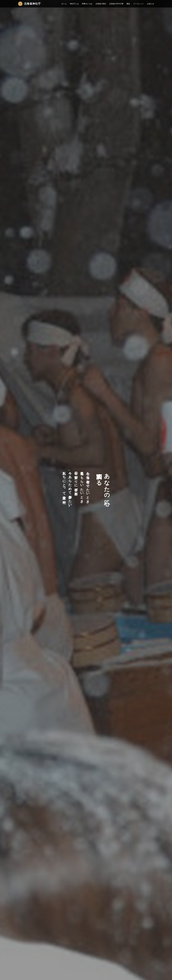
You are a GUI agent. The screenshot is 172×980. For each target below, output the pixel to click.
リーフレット (138, 4)
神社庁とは (74, 4)
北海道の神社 (101, 4)
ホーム (64, 4)
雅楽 (128, 4)
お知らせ (151, 4)
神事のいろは (87, 4)
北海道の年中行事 (116, 4)
